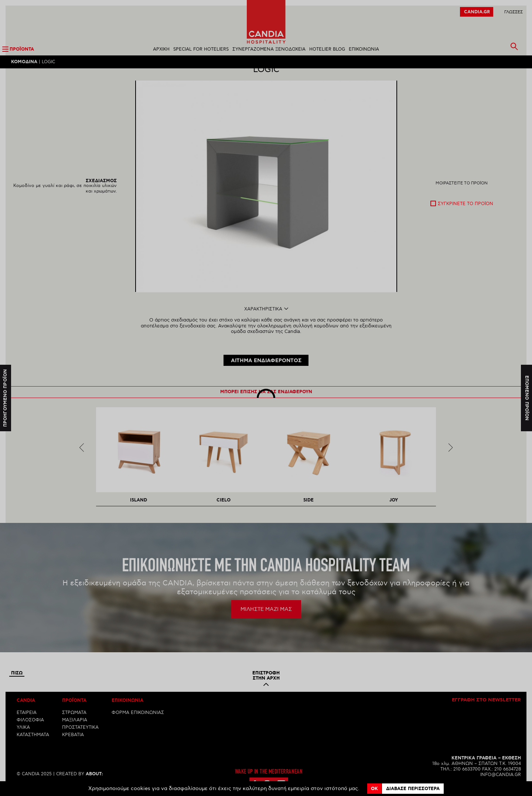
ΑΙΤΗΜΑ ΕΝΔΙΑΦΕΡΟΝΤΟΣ (266, 368)
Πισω (17, 681)
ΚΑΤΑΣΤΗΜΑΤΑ (33, 742)
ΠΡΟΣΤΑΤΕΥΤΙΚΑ (80, 735)
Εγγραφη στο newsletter (486, 708)
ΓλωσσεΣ (514, 12)
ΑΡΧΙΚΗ (161, 49)
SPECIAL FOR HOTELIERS (201, 49)
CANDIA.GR (477, 12)
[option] (266, 199)
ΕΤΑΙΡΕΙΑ (27, 720)
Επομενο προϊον (527, 398)
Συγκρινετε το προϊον (465, 217)
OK (374, 789)
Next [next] (451, 455)
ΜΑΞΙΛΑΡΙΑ (75, 727)
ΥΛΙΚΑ (23, 735)
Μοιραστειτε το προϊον (462, 196)
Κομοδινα (24, 62)
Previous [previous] (82, 455)
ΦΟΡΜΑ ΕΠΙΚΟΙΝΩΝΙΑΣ (138, 720)
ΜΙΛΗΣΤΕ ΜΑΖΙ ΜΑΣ (266, 617)
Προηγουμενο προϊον (5, 398)
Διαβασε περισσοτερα (413, 789)
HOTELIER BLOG (327, 49)
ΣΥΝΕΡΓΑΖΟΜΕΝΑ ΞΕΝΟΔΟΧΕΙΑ (269, 49)
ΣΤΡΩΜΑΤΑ (74, 720)
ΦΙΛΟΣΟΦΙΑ (30, 727)
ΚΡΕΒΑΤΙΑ (73, 742)
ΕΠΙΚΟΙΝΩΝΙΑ (364, 49)
